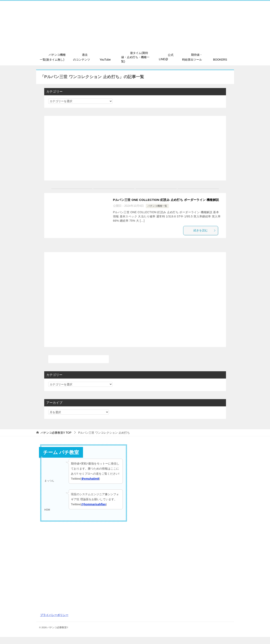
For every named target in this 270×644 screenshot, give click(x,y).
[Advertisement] (135, 149)
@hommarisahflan (94, 511)
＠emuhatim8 (90, 486)
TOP (56, 440)
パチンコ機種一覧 (157, 212)
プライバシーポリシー (54, 622)
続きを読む (207, 237)
